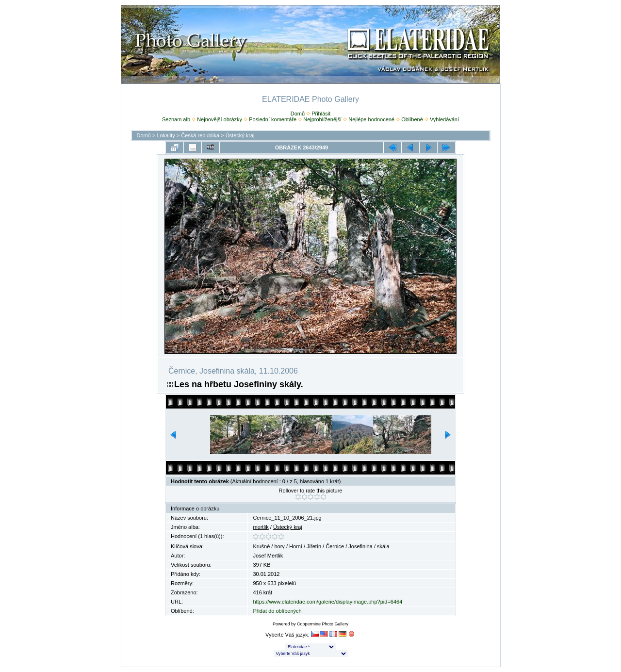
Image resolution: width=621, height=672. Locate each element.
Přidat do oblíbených (277, 611)
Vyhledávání (444, 119)
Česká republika (200, 135)
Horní (296, 546)
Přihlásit (321, 114)
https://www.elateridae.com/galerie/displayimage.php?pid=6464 (327, 602)
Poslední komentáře (273, 119)
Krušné (261, 546)
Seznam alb (176, 119)
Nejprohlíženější (322, 119)
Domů (298, 114)
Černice (335, 546)
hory (279, 546)
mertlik (261, 527)
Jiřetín (314, 546)
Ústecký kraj (240, 135)
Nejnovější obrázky (220, 119)
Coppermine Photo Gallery (323, 624)
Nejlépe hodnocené (371, 119)
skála (383, 546)
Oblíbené (412, 119)
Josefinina (360, 546)
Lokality (166, 135)
